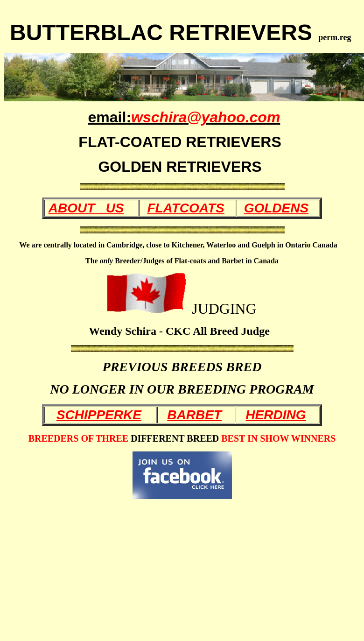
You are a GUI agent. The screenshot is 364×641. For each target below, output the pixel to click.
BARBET (194, 415)
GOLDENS (276, 208)
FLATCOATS (185, 208)
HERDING (276, 415)
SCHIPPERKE (99, 415)
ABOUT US (86, 208)
